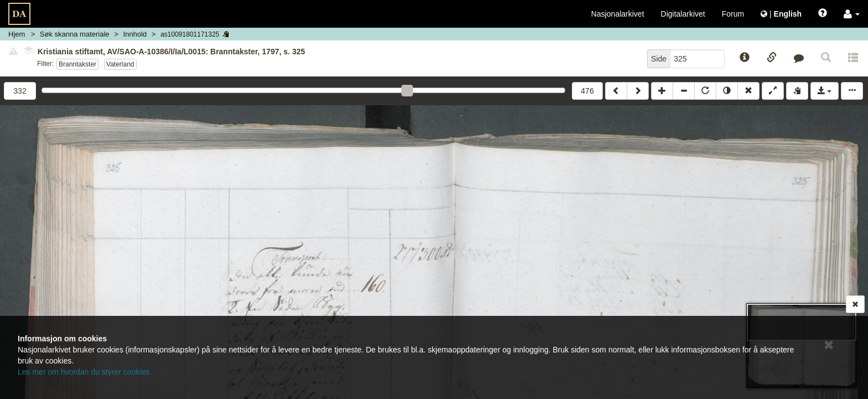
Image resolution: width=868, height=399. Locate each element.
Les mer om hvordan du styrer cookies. (85, 372)
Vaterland (120, 64)
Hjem (17, 34)
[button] (852, 14)
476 (587, 91)
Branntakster (77, 64)
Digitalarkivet (683, 14)
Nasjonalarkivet (618, 14)
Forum (733, 14)
